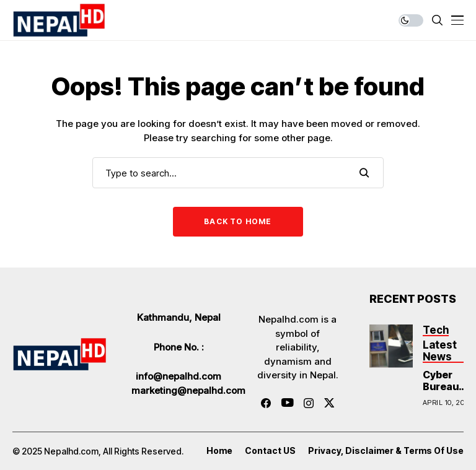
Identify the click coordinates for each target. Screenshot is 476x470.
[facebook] (266, 403)
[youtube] (287, 403)
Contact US (270, 451)
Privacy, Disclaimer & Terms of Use (386, 451)
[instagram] (309, 403)
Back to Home (238, 221)
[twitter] (329, 403)
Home (219, 451)
